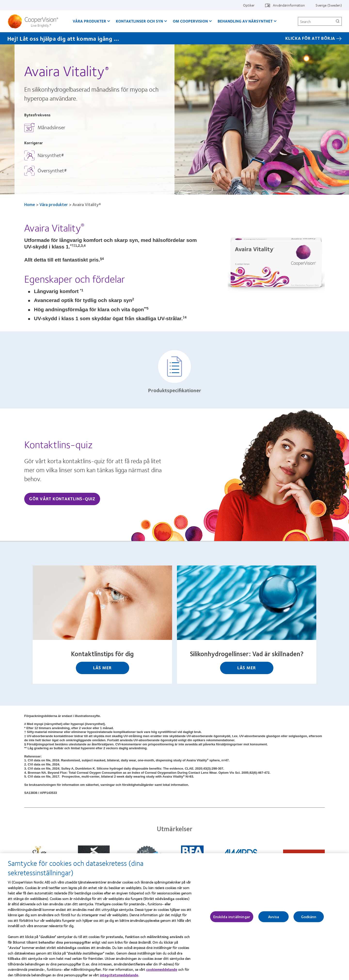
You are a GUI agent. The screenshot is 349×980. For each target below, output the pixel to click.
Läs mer (102, 668)
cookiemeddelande (162, 972)
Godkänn (309, 920)
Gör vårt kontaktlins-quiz (62, 499)
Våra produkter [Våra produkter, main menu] (89, 21)
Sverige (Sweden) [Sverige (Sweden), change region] (329, 5)
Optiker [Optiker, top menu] (249, 5)
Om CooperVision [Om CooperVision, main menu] (190, 21)
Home (30, 204)
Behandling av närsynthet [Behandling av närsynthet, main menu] (245, 21)
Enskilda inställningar (232, 920)
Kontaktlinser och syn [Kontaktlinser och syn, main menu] (139, 21)
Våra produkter (54, 204)
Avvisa (274, 920)
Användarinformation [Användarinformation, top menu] (289, 5)
